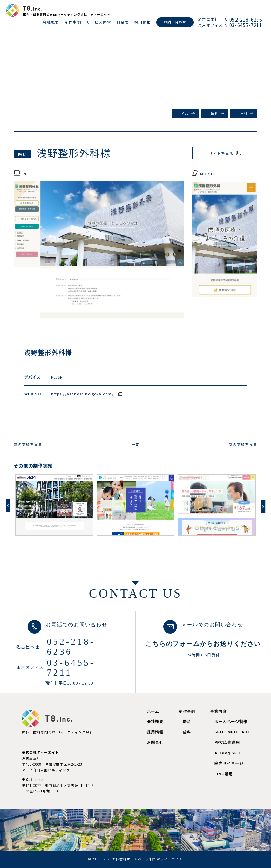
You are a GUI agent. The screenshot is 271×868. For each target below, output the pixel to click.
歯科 (244, 113)
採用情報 (155, 732)
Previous (8, 506)
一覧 (135, 444)
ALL (185, 113)
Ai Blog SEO (227, 753)
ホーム (153, 711)
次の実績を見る (243, 444)
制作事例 (187, 711)
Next (263, 507)
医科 (215, 113)
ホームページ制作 (231, 722)
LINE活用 (223, 774)
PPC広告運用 (227, 742)
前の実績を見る (28, 444)
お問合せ (155, 742)
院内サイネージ (229, 763)
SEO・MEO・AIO (232, 732)
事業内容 (218, 711)
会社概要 (155, 722)
